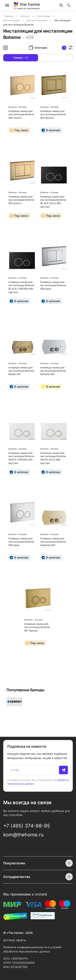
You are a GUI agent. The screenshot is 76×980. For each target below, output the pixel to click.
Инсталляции (12, 20)
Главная (9, 16)
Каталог (25, 16)
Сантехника (44, 16)
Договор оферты (15, 940)
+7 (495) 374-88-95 (27, 826)
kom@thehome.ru (23, 835)
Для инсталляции (37, 20)
